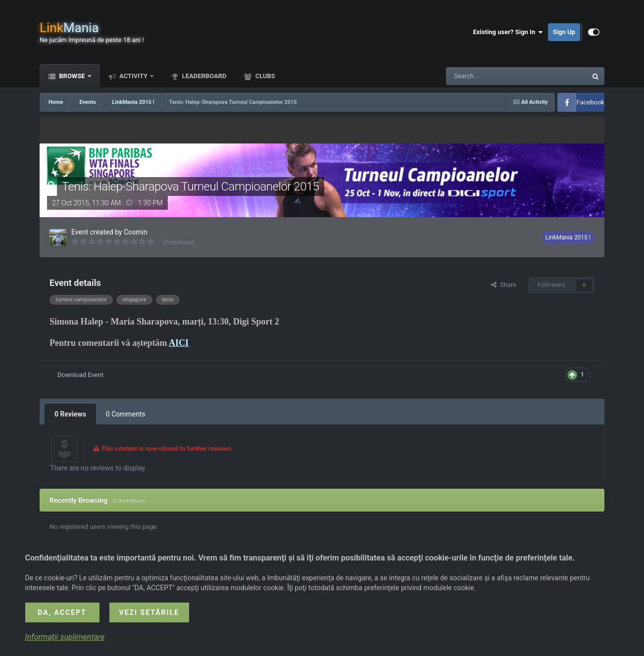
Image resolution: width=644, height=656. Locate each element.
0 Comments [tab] (126, 414)
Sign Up (564, 32)
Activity (134, 76)
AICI (179, 343)
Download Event (80, 375)
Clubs (264, 76)
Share (504, 285)
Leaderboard (203, 76)
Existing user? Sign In (508, 32)
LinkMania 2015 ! (568, 237)
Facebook (590, 102)
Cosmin (136, 232)
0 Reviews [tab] (70, 414)
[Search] (493, 76)
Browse (72, 76)
